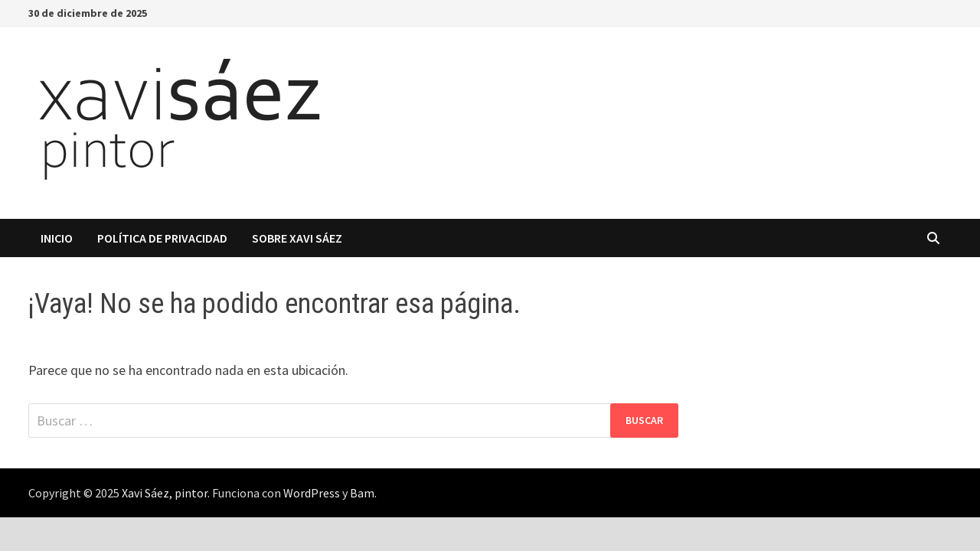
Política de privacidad (162, 238)
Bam (362, 493)
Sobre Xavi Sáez (297, 238)
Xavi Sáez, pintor (165, 493)
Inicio (57, 238)
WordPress (312, 493)
